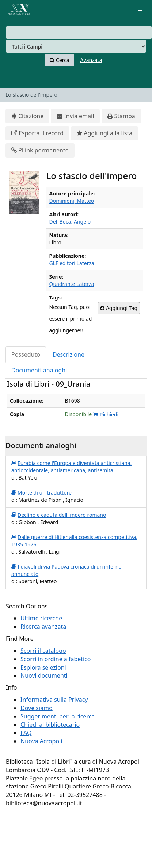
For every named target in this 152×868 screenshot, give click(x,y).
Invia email (75, 116)
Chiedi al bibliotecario (50, 725)
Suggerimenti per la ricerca (58, 716)
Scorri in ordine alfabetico (56, 659)
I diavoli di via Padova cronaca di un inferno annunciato (66, 570)
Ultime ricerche (41, 618)
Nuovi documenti (44, 675)
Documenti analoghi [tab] (39, 370)
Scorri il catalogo (43, 651)
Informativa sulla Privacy (54, 700)
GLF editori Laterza (72, 263)
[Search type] (76, 46)
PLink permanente (40, 150)
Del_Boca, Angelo (70, 222)
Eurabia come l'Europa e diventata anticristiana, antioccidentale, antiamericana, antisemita (71, 467)
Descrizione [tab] (69, 354)
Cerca (59, 60)
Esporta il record (37, 133)
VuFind (18, 11)
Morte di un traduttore (41, 493)
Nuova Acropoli (41, 741)
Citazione (27, 116)
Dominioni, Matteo (72, 201)
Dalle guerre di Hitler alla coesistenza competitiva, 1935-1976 (74, 541)
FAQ (26, 733)
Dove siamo (37, 708)
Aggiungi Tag (119, 308)
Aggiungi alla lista (104, 133)
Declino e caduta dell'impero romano (59, 515)
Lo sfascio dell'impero (31, 95)
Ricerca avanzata (43, 627)
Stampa (121, 116)
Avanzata (91, 60)
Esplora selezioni (43, 667)
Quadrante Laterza (72, 284)
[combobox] (79, 32)
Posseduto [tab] (26, 354)
